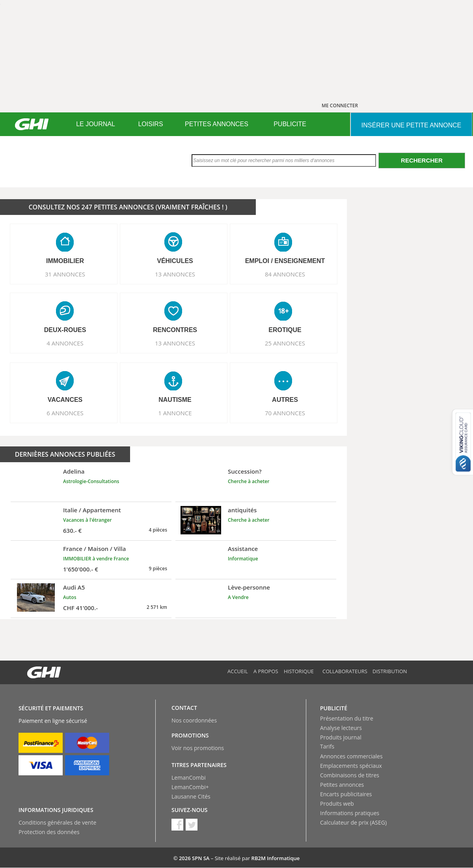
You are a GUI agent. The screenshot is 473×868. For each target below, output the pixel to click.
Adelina (74, 471)
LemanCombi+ (190, 787)
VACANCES (65, 400)
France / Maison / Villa (94, 549)
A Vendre (238, 597)
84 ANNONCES (285, 274)
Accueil (238, 671)
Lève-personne (249, 587)
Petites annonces (342, 785)
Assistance (243, 549)
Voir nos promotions (198, 748)
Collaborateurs (345, 671)
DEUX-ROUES (65, 330)
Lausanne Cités (191, 796)
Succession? (245, 471)
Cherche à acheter (249, 481)
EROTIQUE (285, 330)
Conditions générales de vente (57, 822)
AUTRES (285, 400)
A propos (266, 671)
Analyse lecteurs (341, 728)
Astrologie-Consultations (91, 481)
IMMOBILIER (65, 261)
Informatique (243, 559)
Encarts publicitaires (346, 794)
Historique (299, 671)
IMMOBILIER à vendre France (96, 559)
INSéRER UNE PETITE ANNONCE (411, 125)
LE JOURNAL (96, 124)
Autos (70, 597)
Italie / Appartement (92, 510)
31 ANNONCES (65, 274)
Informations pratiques (350, 813)
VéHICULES (175, 261)
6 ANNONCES (65, 413)
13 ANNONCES (175, 274)
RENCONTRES (175, 330)
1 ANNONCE (175, 413)
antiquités (242, 510)
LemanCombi (189, 777)
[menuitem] (96, 124)
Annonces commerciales (351, 756)
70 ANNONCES (285, 413)
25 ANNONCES (285, 343)
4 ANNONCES (65, 343)
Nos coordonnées (194, 720)
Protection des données (49, 832)
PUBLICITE (290, 124)
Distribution (390, 671)
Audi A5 (74, 587)
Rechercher (422, 160)
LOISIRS (150, 124)
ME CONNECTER (340, 105)
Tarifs (327, 746)
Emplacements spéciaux (351, 766)
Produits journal (341, 737)
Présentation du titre (347, 718)
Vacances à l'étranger (87, 520)
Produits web (337, 804)
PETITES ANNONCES (217, 124)
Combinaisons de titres (350, 775)
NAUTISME (175, 400)
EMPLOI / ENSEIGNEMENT (285, 261)
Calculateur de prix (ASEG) (353, 822)
